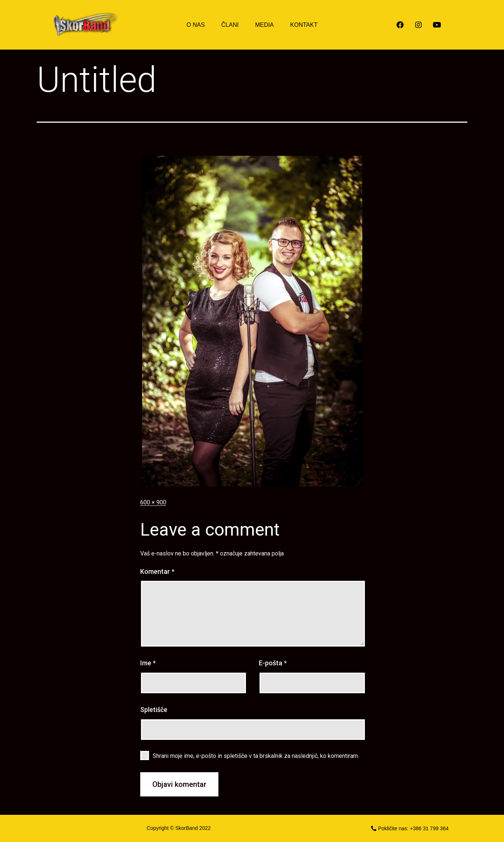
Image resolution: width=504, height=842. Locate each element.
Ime (148, 663)
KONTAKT (304, 25)
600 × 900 (153, 502)
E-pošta (273, 663)
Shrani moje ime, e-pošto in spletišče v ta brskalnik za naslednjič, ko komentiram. (256, 756)
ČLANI (230, 25)
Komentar (157, 571)
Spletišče (154, 710)
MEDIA (264, 25)
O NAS (196, 25)
